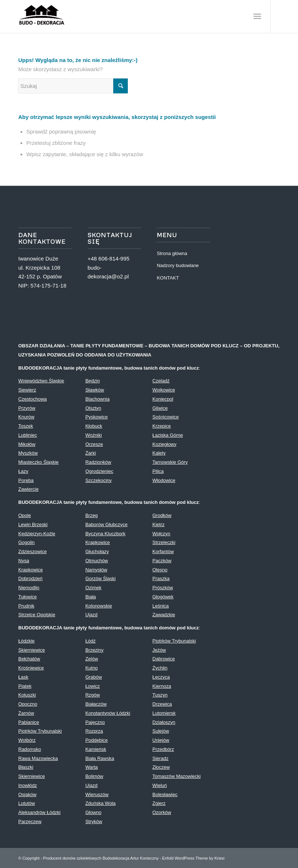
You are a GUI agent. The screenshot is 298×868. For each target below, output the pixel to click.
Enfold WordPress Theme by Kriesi (193, 858)
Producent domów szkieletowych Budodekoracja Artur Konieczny (101, 858)
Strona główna (172, 253)
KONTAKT (168, 278)
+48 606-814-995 (109, 259)
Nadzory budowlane (178, 265)
